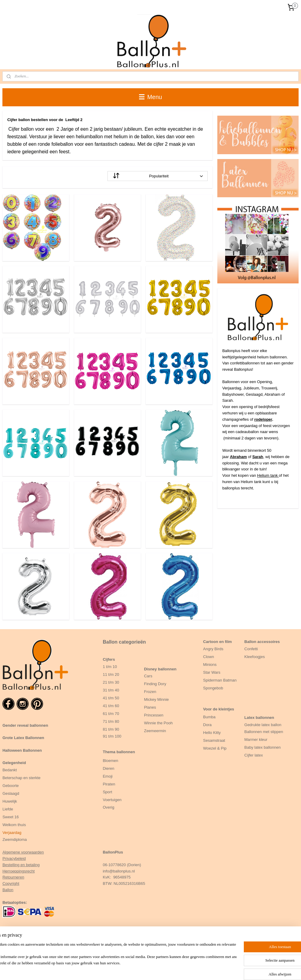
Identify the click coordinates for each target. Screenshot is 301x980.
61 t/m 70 (111, 714)
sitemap (152, 969)
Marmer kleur (256, 740)
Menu (150, 97)
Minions (210, 665)
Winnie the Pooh (158, 723)
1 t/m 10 (110, 667)
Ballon (8, 890)
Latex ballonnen (259, 718)
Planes (150, 707)
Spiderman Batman (220, 680)
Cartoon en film (217, 642)
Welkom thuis (14, 825)
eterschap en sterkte (23, 778)
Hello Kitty (212, 733)
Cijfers (109, 659)
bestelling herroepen (183, 969)
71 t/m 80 (111, 721)
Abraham (238, 457)
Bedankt (10, 770)
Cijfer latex (254, 755)
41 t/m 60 (111, 706)
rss (163, 969)
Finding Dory (155, 684)
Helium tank (268, 475)
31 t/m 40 (111, 690)
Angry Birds (213, 649)
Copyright (11, 883)
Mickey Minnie (156, 699)
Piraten (109, 784)
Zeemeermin (155, 731)
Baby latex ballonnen (263, 747)
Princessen (154, 715)
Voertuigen (112, 800)
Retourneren (13, 877)
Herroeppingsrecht (19, 871)
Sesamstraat (214, 740)
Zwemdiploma (15, 840)
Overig (108, 807)
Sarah (258, 457)
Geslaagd (11, 793)
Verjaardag (12, 833)
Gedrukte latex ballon (263, 725)
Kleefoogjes (255, 657)
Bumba (209, 717)
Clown (209, 657)
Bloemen (110, 761)
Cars (148, 676)
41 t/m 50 (111, 698)
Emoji (108, 776)
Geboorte (11, 786)
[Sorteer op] (158, 176)
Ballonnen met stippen (264, 732)
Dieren (108, 768)
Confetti (251, 649)
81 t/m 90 (111, 729)
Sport (107, 792)
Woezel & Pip (215, 748)
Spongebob (213, 688)
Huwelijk (10, 801)
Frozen (150, 692)
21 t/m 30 (111, 682)
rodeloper (263, 419)
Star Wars (212, 672)
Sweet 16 (11, 817)
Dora (207, 725)
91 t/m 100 (112, 736)
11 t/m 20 (111, 674)
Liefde (8, 809)
